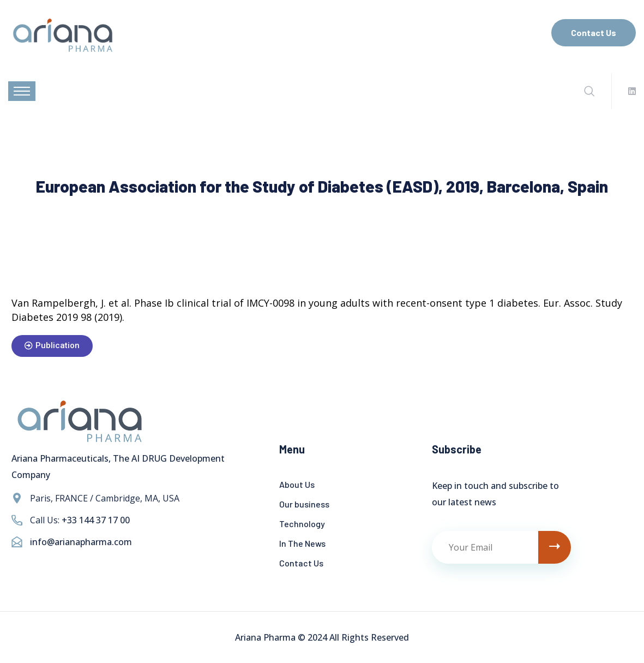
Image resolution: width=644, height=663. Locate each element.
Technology (302, 524)
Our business (304, 504)
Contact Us (594, 32)
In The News (302, 543)
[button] (52, 346)
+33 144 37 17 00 (96, 520)
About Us (297, 484)
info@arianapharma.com (81, 542)
